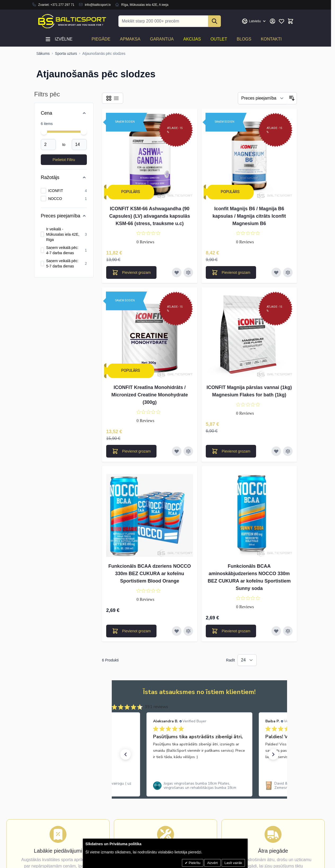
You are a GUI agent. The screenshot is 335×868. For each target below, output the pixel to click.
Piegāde (101, 39)
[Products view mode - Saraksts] (116, 98)
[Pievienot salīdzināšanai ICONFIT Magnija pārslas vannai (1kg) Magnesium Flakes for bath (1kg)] (288, 451)
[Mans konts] (273, 21)
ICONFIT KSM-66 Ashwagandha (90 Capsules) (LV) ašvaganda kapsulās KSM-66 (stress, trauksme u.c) (150, 216)
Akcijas (192, 39)
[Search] (215, 21)
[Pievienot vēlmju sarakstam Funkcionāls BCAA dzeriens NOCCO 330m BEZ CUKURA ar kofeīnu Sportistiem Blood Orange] (177, 631)
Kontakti (271, 39)
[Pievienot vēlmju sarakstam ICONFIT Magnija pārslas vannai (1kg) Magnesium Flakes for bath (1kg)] (276, 451)
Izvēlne (59, 39)
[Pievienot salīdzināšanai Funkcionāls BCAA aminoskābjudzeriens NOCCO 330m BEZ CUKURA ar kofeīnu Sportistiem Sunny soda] (288, 631)
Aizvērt (212, 863)
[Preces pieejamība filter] (64, 216)
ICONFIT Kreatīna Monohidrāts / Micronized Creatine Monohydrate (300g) (149, 395)
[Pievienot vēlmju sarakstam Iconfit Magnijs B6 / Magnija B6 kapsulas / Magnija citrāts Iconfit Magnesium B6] (276, 272)
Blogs (244, 39)
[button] (126, 754)
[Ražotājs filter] (64, 177)
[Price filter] (64, 113)
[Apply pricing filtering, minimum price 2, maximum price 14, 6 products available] (64, 160)
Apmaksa (130, 39)
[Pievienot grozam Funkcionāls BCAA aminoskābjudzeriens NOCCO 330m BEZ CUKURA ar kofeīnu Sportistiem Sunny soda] (231, 631)
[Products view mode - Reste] (109, 98)
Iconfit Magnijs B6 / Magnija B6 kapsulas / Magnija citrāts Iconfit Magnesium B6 (249, 216)
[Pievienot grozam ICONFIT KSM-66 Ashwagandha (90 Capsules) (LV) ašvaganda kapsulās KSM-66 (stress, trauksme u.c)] (131, 272)
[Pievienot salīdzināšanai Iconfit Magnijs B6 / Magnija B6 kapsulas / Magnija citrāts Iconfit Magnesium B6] (288, 272)
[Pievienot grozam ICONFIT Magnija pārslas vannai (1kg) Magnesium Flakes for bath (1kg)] (231, 451)
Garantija (162, 39)
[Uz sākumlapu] (43, 53)
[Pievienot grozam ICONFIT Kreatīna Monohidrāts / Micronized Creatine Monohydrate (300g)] (131, 451)
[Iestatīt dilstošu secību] (292, 98)
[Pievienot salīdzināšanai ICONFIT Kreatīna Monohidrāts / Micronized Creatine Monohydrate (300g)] (188, 451)
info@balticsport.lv (98, 5)
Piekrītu (194, 863)
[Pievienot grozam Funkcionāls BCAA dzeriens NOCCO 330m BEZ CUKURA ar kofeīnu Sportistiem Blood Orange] (131, 631)
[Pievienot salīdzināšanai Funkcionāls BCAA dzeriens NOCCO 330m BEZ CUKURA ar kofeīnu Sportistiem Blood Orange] (188, 631)
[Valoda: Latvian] (254, 21)
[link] (199, 786)
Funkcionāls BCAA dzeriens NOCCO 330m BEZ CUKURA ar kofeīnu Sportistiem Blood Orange (149, 574)
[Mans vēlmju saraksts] (282, 21)
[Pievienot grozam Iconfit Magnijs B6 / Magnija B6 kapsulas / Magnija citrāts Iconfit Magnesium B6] (231, 272)
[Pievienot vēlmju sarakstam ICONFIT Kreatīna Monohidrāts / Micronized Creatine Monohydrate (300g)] (177, 451)
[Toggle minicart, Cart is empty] (291, 21)
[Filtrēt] (263, 98)
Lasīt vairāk (233, 863)
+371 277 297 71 (62, 5)
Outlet (219, 39)
